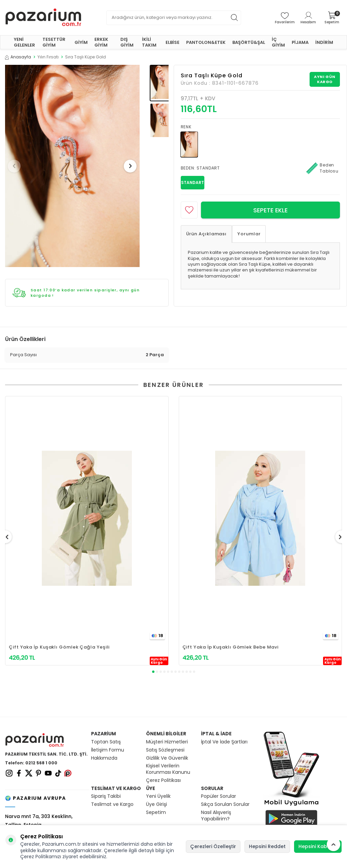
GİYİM (81, 42)
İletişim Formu (108, 750)
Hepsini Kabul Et (318, 846)
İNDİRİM (324, 42)
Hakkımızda (104, 758)
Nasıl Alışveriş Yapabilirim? (216, 816)
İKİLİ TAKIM (149, 42)
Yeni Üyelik (158, 796)
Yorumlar (249, 234)
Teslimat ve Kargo (112, 804)
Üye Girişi (156, 804)
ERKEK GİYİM (101, 42)
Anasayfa (18, 57)
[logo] (43, 18)
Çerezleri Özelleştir (213, 846)
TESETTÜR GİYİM (54, 42)
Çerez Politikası (163, 780)
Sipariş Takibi (106, 796)
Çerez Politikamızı (41, 857)
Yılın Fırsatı (48, 57)
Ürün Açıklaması (207, 234)
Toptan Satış (106, 742)
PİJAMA (300, 42)
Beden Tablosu (322, 168)
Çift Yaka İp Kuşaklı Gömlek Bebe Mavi (231, 647)
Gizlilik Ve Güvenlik (167, 758)
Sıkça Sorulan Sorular (225, 804)
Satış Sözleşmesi (165, 750)
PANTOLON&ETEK (206, 42)
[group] (72, 166)
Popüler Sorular (219, 796)
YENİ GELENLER (24, 42)
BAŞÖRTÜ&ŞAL (249, 42)
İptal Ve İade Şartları (224, 742)
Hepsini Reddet (267, 846)
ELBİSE (172, 42)
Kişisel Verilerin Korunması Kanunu (168, 769)
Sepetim (156, 812)
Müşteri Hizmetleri (167, 742)
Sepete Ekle (270, 210)
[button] (17, 166)
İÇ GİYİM (278, 42)
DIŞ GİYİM (127, 42)
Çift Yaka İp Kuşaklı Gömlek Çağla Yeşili (59, 647)
